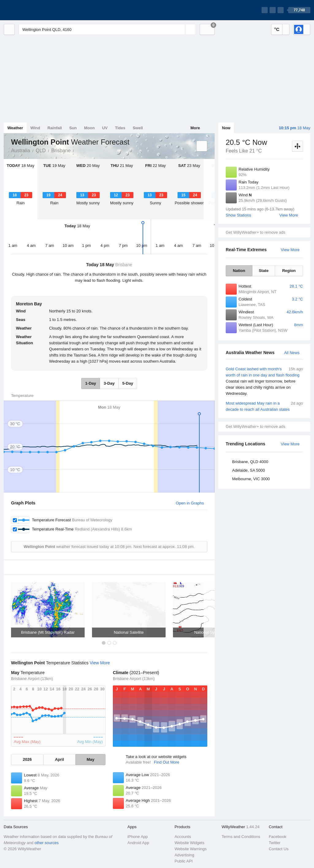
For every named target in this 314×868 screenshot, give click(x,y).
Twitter (274, 843)
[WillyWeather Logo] (33, 10)
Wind (35, 128)
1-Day (91, 383)
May (90, 759)
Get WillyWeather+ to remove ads (255, 232)
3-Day (109, 383)
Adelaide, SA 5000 (249, 470)
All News (292, 353)
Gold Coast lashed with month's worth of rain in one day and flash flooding (264, 381)
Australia (21, 151)
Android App (138, 843)
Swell (138, 128)
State (264, 271)
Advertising (184, 855)
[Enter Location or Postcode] (107, 29)
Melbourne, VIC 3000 (251, 479)
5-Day (128, 383)
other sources (46, 843)
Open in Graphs (190, 503)
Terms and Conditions (241, 837)
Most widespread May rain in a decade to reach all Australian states (264, 406)
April (59, 759)
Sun (73, 128)
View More (289, 215)
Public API (184, 861)
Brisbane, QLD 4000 (250, 462)
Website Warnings (191, 849)
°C (277, 29)
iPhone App (138, 837)
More (195, 128)
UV (105, 128)
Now (226, 128)
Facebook (277, 837)
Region (289, 271)
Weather (15, 128)
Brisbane (61, 151)
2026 (27, 759)
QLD (41, 151)
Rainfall (55, 128)
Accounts (183, 837)
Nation (239, 271)
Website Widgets (189, 843)
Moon (89, 128)
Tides (120, 128)
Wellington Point (77, 150)
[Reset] (180, 29)
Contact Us (278, 849)
